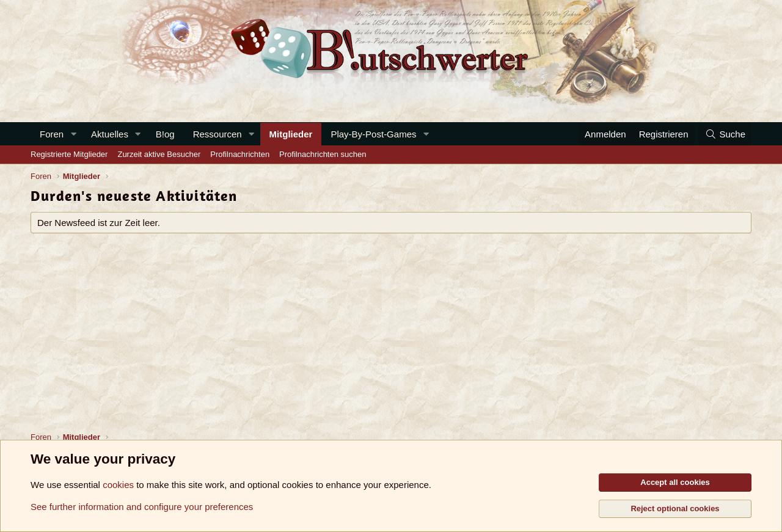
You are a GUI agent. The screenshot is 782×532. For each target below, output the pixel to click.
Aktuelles (110, 134)
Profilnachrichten (240, 154)
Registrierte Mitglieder (69, 154)
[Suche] (725, 134)
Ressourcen (217, 134)
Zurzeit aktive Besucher (159, 154)
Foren (52, 134)
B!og (165, 134)
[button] (73, 134)
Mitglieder (291, 134)
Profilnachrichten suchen (323, 154)
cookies (118, 485)
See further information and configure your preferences (142, 507)
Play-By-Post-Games (373, 134)
